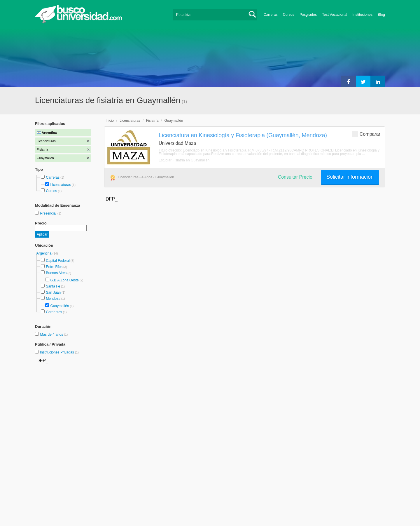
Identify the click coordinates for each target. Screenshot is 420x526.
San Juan (53, 292)
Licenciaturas (61, 185)
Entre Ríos (54, 267)
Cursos (289, 15)
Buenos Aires (56, 273)
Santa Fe (53, 286)
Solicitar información (350, 177)
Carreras (271, 15)
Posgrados (308, 15)
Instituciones (362, 15)
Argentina (44, 253)
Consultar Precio (295, 177)
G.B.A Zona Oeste (64, 280)
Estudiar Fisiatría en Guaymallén (184, 160)
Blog (381, 15)
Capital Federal (58, 261)
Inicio (110, 121)
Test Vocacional (335, 15)
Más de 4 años (52, 335)
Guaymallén (60, 306)
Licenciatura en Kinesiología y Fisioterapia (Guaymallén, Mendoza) (243, 135)
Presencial (49, 213)
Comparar (366, 134)
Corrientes (54, 312)
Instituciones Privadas (59, 352)
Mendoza (53, 299)
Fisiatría (152, 121)
